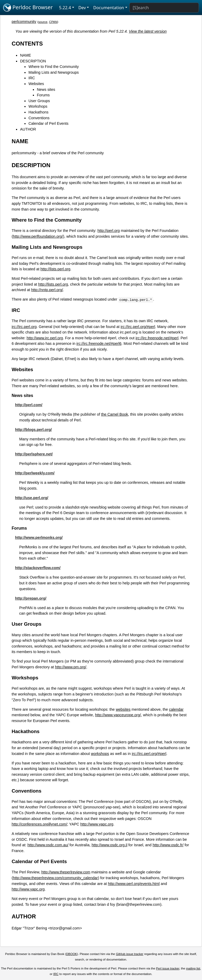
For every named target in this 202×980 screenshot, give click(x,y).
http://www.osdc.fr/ (168, 845)
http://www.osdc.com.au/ (48, 845)
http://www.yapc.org (97, 824)
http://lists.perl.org (55, 269)
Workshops (38, 106)
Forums (43, 95)
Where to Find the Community (54, 67)
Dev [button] (82, 8)
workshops (100, 754)
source (43, 22)
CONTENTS (27, 44)
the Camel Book (114, 414)
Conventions (39, 118)
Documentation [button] (108, 8)
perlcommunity (24, 22)
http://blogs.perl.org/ (33, 430)
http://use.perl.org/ (32, 498)
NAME (26, 55)
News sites (46, 89)
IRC (32, 78)
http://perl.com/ (29, 405)
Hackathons (38, 112)
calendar (176, 709)
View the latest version (148, 31)
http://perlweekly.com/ (35, 473)
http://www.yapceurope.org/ (118, 715)
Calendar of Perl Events (48, 123)
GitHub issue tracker (130, 954)
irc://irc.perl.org (24, 327)
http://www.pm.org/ (71, 667)
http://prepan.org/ (31, 598)
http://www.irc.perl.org (45, 338)
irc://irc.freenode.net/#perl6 (99, 344)
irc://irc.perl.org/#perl (138, 327)
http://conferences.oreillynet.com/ (39, 824)
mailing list (193, 968)
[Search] (164, 8)
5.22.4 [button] (65, 8)
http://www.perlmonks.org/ (39, 538)
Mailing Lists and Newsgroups (54, 72)
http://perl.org (109, 231)
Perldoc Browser (28, 8)
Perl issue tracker (168, 968)
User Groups (39, 101)
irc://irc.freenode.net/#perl (157, 338)
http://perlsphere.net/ (34, 454)
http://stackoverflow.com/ (38, 568)
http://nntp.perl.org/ (47, 290)
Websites (36, 84)
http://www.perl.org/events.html (134, 884)
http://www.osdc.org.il (109, 845)
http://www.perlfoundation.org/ (38, 236)
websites (123, 709)
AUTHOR (28, 129)
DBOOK (72, 954)
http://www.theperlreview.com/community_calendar (55, 878)
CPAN (53, 22)
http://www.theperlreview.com (66, 872)
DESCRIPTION (33, 61)
